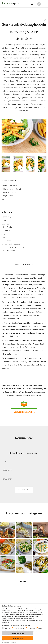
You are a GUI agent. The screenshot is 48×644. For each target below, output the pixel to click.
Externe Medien (19, 628)
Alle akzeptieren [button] (17, 638)
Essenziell (7, 628)
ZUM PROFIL (24, 581)
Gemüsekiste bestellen (24, 412)
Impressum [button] (14, 642)
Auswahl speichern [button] (17, 633)
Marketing (32, 628)
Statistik (41, 628)
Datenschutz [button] (6, 642)
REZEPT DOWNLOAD (24, 264)
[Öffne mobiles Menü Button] (45, 4)
